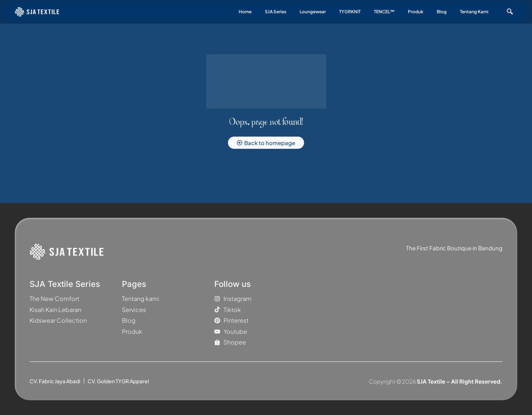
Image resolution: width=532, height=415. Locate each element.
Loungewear (313, 12)
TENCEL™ (384, 12)
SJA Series (276, 12)
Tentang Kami (474, 12)
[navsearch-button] (510, 12)
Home (245, 12)
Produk (416, 12)
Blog (442, 12)
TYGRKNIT (350, 12)
